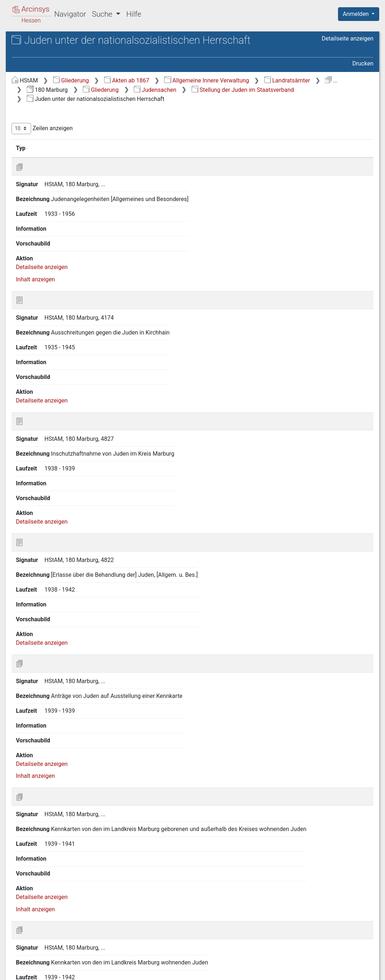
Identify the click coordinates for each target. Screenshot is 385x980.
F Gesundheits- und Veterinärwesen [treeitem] (50, 176)
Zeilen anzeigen (164, 142)
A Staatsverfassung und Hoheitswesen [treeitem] (56, 96)
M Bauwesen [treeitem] (42, 251)
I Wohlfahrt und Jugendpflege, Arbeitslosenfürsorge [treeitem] (63, 211)
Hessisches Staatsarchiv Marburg (68, 49)
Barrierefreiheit (308, 970)
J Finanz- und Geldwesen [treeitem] (57, 225)
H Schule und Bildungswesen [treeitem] (62, 198)
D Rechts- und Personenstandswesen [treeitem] (50, 140)
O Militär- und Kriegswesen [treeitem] (59, 269)
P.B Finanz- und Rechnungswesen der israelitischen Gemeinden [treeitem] (72, 313)
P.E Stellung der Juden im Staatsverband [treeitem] (64, 370)
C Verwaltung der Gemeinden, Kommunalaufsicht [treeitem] (63, 123)
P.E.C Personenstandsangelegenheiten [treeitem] (74, 418)
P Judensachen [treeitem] (45, 278)
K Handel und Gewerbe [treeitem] (54, 234)
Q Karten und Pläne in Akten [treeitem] (61, 472)
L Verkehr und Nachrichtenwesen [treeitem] (67, 243)
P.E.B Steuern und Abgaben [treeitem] (73, 401)
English (17, 965)
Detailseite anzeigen (348, 54)
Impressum (361, 970)
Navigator (70, 14)
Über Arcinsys (198, 970)
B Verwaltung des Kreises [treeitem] (58, 110)
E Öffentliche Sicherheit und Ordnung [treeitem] (61, 158)
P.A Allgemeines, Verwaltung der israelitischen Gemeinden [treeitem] (68, 291)
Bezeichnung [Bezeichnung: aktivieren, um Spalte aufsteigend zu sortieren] (229, 161)
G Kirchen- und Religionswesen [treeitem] (65, 189)
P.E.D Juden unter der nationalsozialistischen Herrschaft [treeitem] (65, 444)
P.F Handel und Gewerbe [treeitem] (63, 463)
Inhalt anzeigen (157, 250)
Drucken (363, 68)
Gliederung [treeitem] (31, 84)
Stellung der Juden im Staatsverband (257, 103)
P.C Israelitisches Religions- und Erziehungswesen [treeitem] (72, 335)
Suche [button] (103, 14)
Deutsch (44, 965)
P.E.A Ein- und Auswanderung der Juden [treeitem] (66, 387)
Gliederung (192, 84)
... (215, 93)
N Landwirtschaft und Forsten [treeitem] (63, 260)
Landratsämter (171, 93)
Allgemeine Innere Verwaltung (328, 84)
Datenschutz (252, 970)
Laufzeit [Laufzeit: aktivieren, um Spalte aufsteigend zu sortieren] (304, 161)
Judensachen (170, 103)
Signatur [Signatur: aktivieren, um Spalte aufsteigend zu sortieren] (176, 161)
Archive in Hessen (40, 41)
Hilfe (134, 14)
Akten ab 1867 (248, 84)
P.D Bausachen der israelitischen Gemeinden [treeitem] (59, 352)
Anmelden (356, 14)
